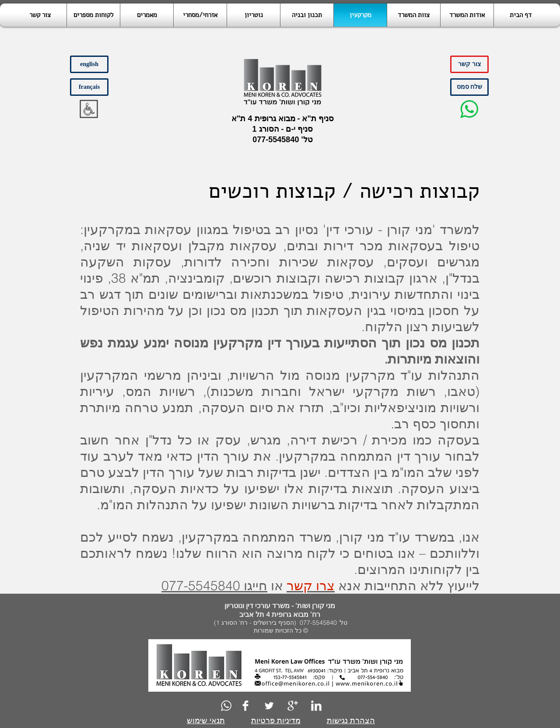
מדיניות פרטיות (276, 721)
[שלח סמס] (469, 87)
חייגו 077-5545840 (214, 586)
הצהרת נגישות (351, 721)
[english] (89, 64)
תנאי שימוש (206, 721)
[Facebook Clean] (245, 706)
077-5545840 (276, 140)
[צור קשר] (469, 64)
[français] (89, 87)
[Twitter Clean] (269, 706)
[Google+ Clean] (293, 706)
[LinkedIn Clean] (316, 706)
